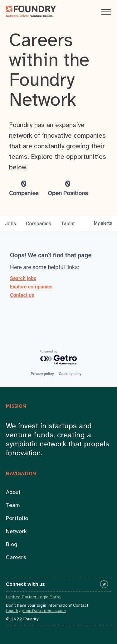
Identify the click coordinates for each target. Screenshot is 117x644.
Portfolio (17, 519)
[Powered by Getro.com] (59, 358)
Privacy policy (42, 374)
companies (39, 224)
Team (13, 506)
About (13, 492)
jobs (10, 224)
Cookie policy (70, 374)
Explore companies (31, 287)
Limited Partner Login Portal (34, 597)
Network (16, 532)
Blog (12, 545)
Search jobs (23, 278)
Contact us (22, 295)
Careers (16, 558)
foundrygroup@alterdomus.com (36, 611)
